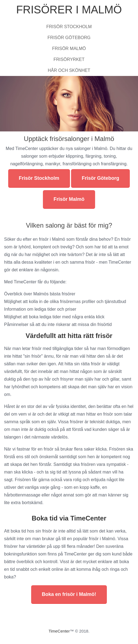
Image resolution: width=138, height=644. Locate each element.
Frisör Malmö (69, 48)
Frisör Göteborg (69, 38)
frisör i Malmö (52, 239)
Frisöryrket (69, 59)
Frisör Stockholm (69, 27)
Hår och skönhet (69, 70)
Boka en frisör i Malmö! (69, 594)
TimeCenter (59, 631)
